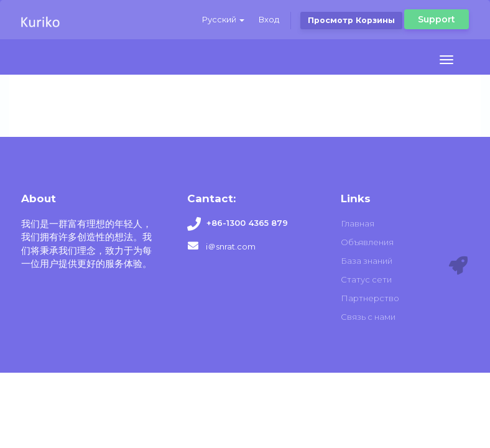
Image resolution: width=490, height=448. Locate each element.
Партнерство (370, 298)
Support (437, 19)
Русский (223, 19)
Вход (269, 19)
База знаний (367, 261)
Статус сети (366, 279)
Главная (358, 223)
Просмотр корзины (351, 20)
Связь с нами (368, 317)
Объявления (367, 242)
